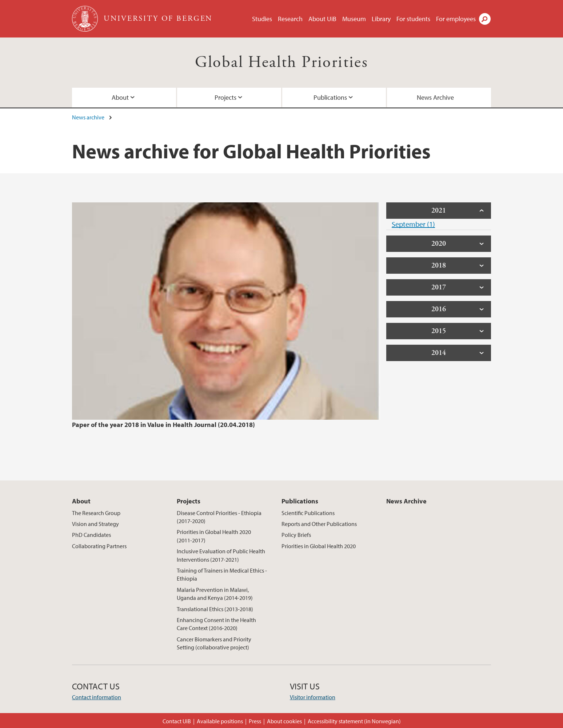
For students (413, 19)
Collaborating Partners (99, 546)
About (120, 97)
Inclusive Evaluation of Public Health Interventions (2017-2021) (221, 555)
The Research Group (96, 513)
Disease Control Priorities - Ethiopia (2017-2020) (219, 517)
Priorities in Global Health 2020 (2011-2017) (214, 536)
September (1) (413, 224)
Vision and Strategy (95, 524)
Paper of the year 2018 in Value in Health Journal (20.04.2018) (163, 425)
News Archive (435, 97)
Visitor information (313, 697)
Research (290, 19)
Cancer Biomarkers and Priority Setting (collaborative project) (214, 643)
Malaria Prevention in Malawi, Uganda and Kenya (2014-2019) (215, 594)
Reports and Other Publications (319, 524)
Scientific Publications (308, 513)
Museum (354, 19)
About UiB (322, 19)
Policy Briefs (296, 535)
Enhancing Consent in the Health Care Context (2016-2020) (216, 624)
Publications (330, 97)
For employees (456, 19)
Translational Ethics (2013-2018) (215, 609)
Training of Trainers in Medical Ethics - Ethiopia (222, 574)
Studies (262, 19)
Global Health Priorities (282, 62)
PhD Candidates (91, 535)
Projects (225, 97)
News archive (88, 117)
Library (381, 19)
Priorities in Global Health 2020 (319, 546)
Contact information (97, 697)
